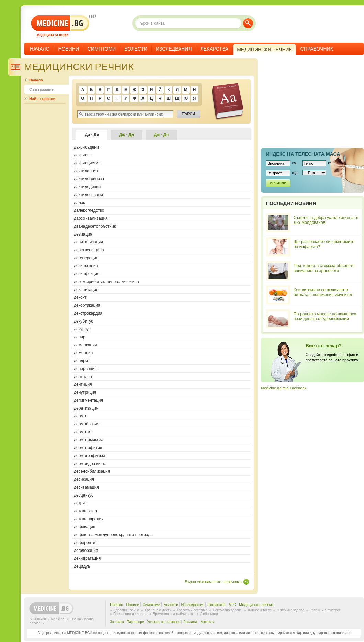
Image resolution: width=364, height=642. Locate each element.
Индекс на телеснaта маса (303, 154)
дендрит (82, 361)
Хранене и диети (158, 610)
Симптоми (102, 49)
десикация (84, 479)
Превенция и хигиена (130, 614)
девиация (83, 234)
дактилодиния (87, 187)
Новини (69, 49)
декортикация (87, 305)
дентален (83, 377)
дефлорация (86, 551)
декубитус (83, 321)
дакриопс (83, 155)
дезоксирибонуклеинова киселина (106, 282)
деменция (83, 353)
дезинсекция (86, 266)
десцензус (84, 495)
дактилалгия (86, 171)
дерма (80, 416)
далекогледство (89, 210)
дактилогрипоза (89, 179)
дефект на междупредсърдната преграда (113, 535)
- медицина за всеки (60, 26)
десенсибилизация (92, 471)
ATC (232, 605)
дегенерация (86, 258)
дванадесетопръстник (95, 226)
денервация (85, 369)
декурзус (82, 329)
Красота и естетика (192, 610)
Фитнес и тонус (259, 610)
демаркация (86, 345)
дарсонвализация (91, 218)
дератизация (86, 408)
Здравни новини (126, 610)
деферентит (86, 543)
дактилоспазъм (88, 195)
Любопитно (209, 614)
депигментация (88, 400)
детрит (80, 503)
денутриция (85, 392)
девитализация (88, 242)
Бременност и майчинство (174, 614)
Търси (248, 23)
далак (79, 203)
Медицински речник (256, 605)
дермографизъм (89, 456)
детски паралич (89, 519)
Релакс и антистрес (325, 610)
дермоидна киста (90, 464)
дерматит (83, 432)
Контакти (207, 622)
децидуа (82, 566)
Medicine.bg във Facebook (284, 388)
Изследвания (174, 49)
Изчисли (278, 183)
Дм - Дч (161, 135)
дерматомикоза (89, 440)
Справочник (317, 49)
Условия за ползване (164, 622)
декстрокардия (88, 313)
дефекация (84, 527)
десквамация (86, 487)
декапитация (86, 290)
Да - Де (92, 135)
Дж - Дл (127, 135)
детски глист (86, 511)
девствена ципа (89, 250)
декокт (80, 297)
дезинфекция (87, 274)
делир (80, 337)
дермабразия (87, 424)
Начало (40, 49)
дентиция (83, 384)
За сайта (117, 622)
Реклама (190, 622)
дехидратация (87, 558)
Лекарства (215, 49)
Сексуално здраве (227, 610)
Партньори (135, 622)
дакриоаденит (87, 147)
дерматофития (88, 448)
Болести (136, 49)
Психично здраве (291, 610)
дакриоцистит (87, 163)
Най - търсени (42, 99)
